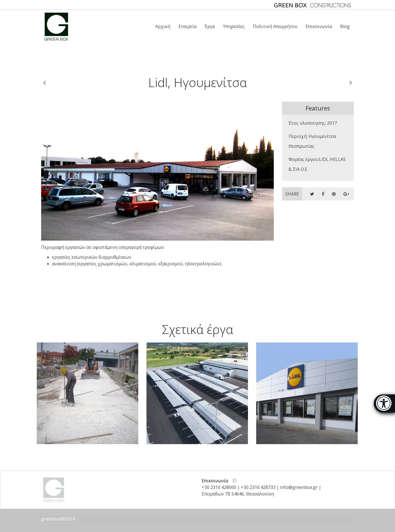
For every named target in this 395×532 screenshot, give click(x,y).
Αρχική (163, 26)
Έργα (210, 26)
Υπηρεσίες (234, 26)
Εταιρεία (187, 26)
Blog (345, 26)
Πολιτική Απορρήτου (275, 26)
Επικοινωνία (319, 26)
